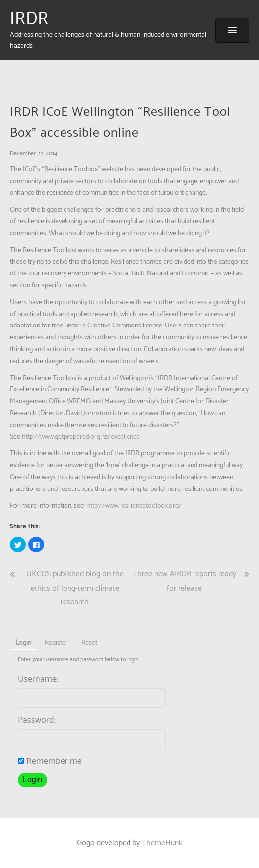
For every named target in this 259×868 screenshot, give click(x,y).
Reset (89, 643)
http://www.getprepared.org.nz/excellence (81, 437)
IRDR (29, 19)
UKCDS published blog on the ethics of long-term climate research (75, 588)
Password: (37, 720)
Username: (38, 679)
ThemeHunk (162, 843)
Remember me (50, 761)
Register (56, 643)
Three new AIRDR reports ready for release (185, 581)
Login (23, 643)
